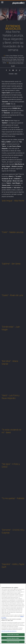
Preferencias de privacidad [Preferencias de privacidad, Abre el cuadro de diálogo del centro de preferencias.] (13, 642)
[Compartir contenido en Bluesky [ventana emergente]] (13, 70)
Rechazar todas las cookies (13, 638)
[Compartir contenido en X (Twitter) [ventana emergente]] (10, 70)
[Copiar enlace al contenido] (20, 70)
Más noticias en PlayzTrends (16, 63)
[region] (13, 614)
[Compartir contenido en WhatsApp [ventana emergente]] (16, 70)
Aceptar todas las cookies (13, 635)
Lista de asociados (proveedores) (9, 631)
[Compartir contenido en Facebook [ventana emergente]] (6, 70)
